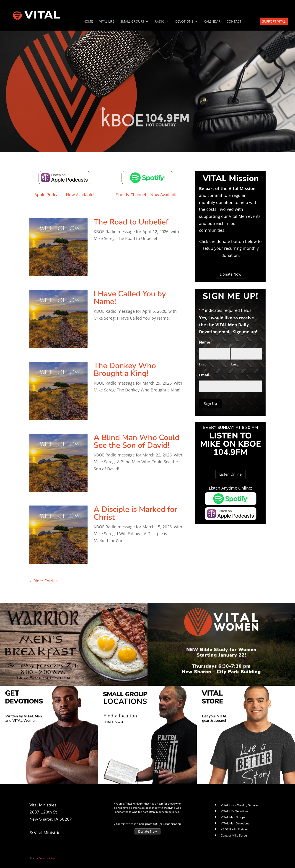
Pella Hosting (47, 858)
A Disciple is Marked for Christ (136, 513)
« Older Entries (44, 581)
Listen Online (230, 474)
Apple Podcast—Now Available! (64, 195)
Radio (160, 22)
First (202, 364)
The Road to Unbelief (131, 222)
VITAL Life (107, 22)
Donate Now (230, 274)
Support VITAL (274, 21)
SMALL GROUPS (132, 22)
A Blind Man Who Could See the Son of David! (137, 441)
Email (205, 375)
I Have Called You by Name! (130, 298)
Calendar (212, 22)
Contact (234, 22)
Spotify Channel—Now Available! (147, 195)
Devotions (184, 22)
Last (234, 364)
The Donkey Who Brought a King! (125, 370)
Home (88, 22)
